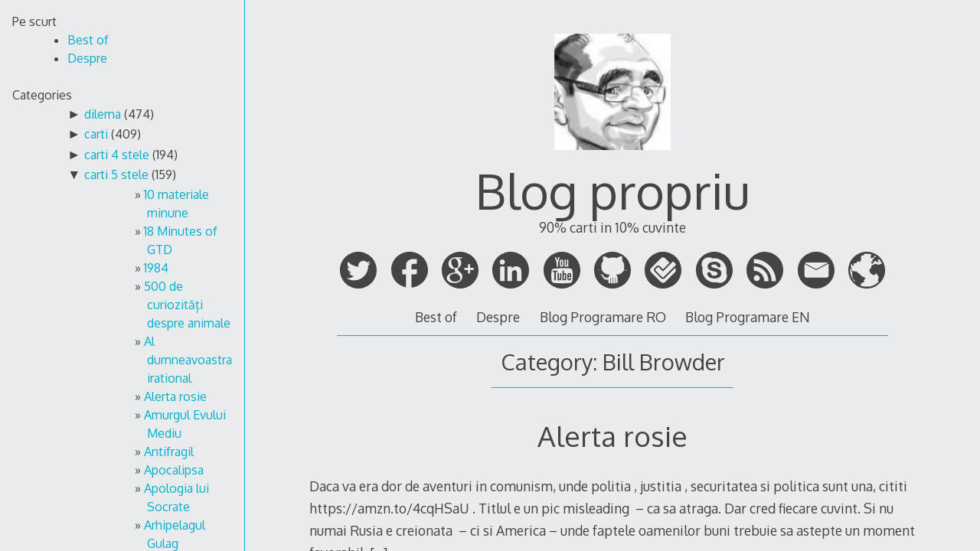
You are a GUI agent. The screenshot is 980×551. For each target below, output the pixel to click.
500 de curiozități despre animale (187, 305)
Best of (436, 317)
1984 (156, 268)
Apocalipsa (174, 470)
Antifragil (169, 452)
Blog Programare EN (748, 317)
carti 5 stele (116, 174)
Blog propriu (612, 190)
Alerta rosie (175, 396)
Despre (498, 317)
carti (96, 134)
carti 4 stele (117, 155)
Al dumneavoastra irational (188, 360)
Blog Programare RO (603, 317)
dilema (103, 114)
